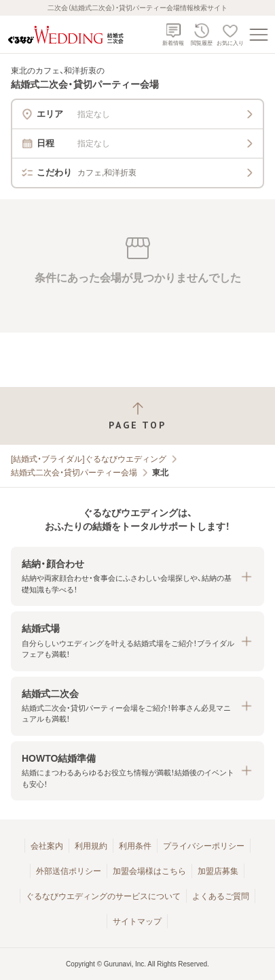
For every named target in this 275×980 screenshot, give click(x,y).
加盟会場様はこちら (149, 871)
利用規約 (91, 846)
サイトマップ (137, 922)
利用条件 (135, 846)
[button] (137, 576)
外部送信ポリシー (69, 871)
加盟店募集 (218, 871)
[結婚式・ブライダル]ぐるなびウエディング (89, 459)
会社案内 (47, 846)
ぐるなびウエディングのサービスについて (103, 896)
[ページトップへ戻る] (137, 416)
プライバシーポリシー (204, 846)
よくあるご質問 (221, 896)
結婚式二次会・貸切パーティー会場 (74, 473)
